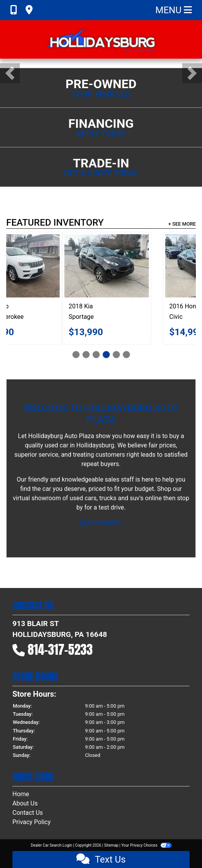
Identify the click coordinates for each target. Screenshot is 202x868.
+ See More (182, 224)
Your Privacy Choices (146, 845)
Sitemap (111, 845)
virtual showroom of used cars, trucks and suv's (78, 498)
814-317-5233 (60, 650)
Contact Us (28, 813)
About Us (25, 803)
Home (21, 794)
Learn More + (101, 523)
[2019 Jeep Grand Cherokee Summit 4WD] (86, 266)
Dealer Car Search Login (51, 845)
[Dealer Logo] (101, 39)
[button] (10, 73)
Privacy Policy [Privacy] (32, 822)
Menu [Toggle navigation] (174, 10)
